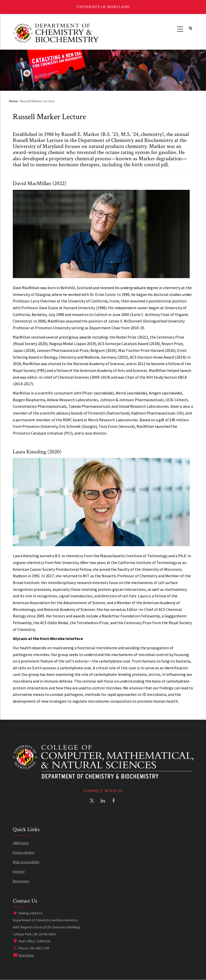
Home (13, 101)
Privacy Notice (24, 852)
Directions (23, 955)
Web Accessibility (26, 862)
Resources (21, 881)
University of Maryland (103, 7)
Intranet (19, 871)
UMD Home (21, 843)
